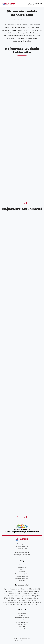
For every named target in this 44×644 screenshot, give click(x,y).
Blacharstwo (22, 567)
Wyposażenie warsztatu (22, 578)
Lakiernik (17, 20)
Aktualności (22, 613)
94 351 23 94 (23, 548)
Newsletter (22, 528)
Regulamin (22, 629)
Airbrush (22, 572)
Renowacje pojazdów (22, 574)
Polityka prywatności (22, 622)
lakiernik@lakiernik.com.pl (22, 555)
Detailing (22, 569)
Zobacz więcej (22, 203)
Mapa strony (22, 624)
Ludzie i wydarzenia (22, 576)
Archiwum (22, 615)
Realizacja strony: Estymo (22, 641)
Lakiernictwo (22, 565)
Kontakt (22, 620)
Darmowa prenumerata (22, 618)
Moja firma (22, 581)
